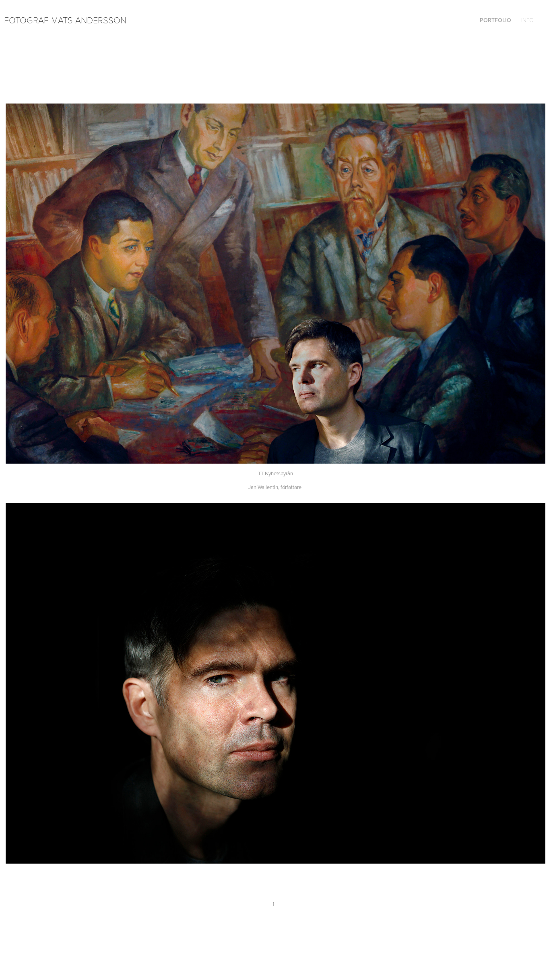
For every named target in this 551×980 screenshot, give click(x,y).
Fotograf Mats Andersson (65, 20)
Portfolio (495, 20)
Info (527, 20)
